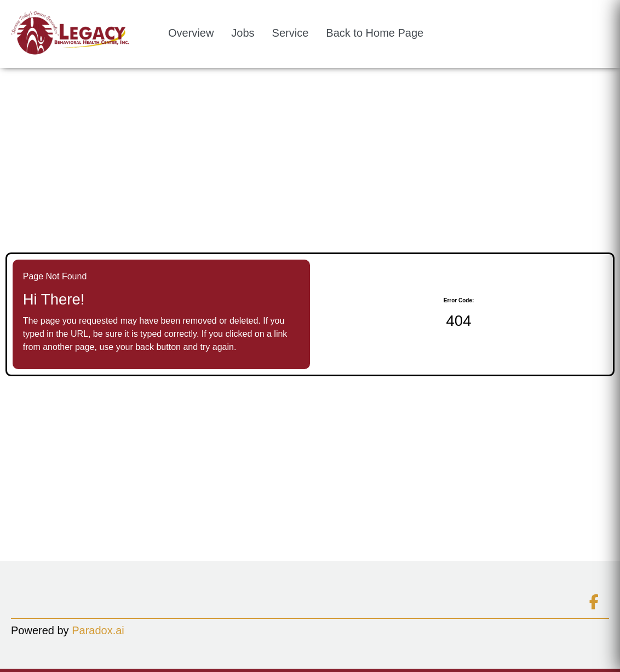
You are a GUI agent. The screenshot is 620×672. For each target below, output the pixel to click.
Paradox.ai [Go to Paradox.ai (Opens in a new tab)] (98, 630)
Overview (191, 33)
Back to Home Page (375, 33)
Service (291, 33)
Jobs (243, 33)
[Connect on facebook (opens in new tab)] (594, 602)
